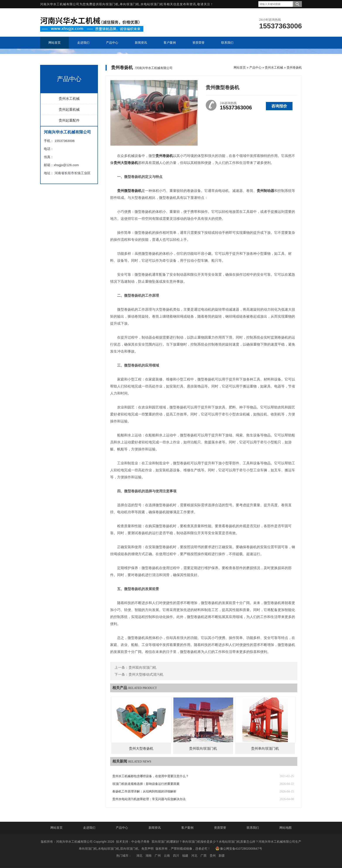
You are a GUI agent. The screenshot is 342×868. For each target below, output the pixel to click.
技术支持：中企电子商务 (133, 842)
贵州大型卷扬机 (141, 748)
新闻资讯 (155, 828)
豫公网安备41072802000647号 (239, 848)
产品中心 (255, 67)
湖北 (139, 856)
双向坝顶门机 (109, 4)
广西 (203, 856)
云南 (167, 856)
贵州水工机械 (69, 99)
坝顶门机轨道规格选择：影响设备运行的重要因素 (146, 784)
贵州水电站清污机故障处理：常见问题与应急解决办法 (149, 799)
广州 (158, 856)
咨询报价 (279, 106)
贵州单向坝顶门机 (265, 748)
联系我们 (253, 828)
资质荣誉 (220, 828)
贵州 (213, 856)
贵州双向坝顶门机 (142, 667)
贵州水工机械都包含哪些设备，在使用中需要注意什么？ (150, 776)
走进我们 (89, 828)
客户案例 (187, 828)
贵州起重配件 (69, 120)
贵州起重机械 (69, 109)
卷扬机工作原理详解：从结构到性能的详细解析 (144, 791)
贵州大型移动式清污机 (146, 674)
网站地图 (286, 828)
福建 (185, 856)
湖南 (149, 856)
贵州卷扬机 (294, 67)
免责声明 (147, 849)
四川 (176, 856)
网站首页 (240, 67)
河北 (194, 856)
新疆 (222, 856)
